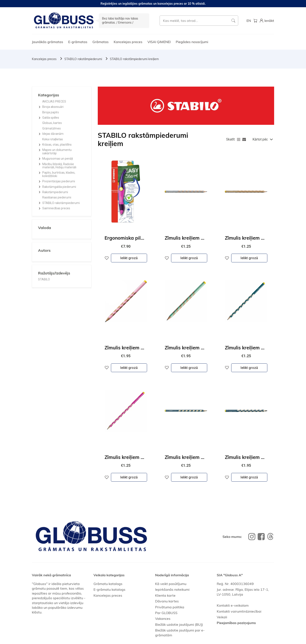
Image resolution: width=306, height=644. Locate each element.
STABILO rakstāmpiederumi (83, 59)
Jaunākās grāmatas (47, 42)
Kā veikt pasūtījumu (171, 584)
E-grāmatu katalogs (109, 589)
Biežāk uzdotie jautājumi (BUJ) (179, 624)
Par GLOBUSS (166, 613)
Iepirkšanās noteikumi (172, 589)
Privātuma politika (170, 607)
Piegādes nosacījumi (192, 42)
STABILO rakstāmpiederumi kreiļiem (134, 59)
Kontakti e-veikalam (233, 605)
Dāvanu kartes (167, 601)
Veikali (222, 617)
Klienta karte (165, 595)
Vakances (163, 619)
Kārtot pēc (260, 139)
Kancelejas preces (128, 42)
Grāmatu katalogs (108, 584)
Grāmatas (101, 42)
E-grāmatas (78, 42)
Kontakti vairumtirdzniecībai (239, 611)
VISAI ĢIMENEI (159, 42)
